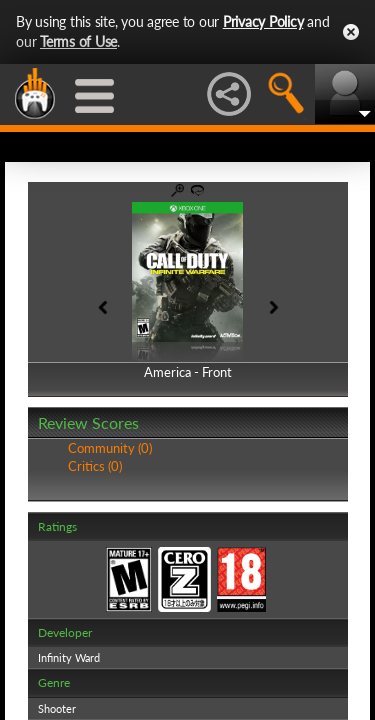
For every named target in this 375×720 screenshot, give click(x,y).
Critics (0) (95, 466)
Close (351, 32)
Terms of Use (78, 41)
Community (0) (110, 448)
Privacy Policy (263, 21)
